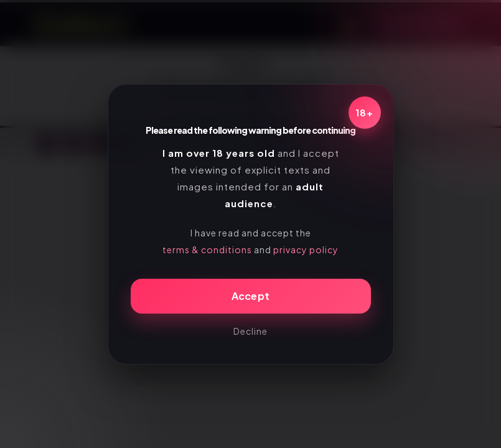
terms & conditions (207, 250)
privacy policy (306, 250)
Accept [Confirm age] (251, 296)
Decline (250, 331)
